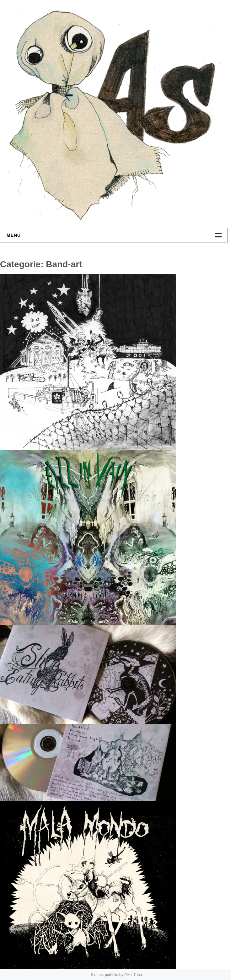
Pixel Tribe (133, 975)
